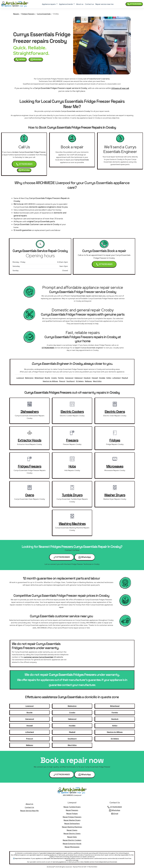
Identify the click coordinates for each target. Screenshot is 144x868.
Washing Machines (72, 524)
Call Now (20, 59)
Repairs (16, 14)
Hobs (72, 466)
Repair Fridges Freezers (72, 817)
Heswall (95, 378)
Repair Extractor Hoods (72, 844)
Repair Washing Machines (72, 827)
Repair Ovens (72, 830)
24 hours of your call (120, 88)
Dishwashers (30, 412)
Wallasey (88, 381)
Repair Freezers (72, 810)
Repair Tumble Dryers (72, 807)
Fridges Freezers (28, 14)
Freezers (72, 440)
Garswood (69, 378)
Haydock (87, 378)
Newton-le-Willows (50, 381)
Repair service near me (104, 4)
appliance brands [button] (66, 4)
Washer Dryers (115, 495)
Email (115, 814)
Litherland (116, 378)
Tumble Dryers (72, 495)
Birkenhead (39, 378)
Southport (71, 381)
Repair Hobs (72, 837)
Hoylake (102, 378)
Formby (61, 378)
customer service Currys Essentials (38, 657)
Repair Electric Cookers (72, 840)
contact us (89, 4)
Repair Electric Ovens (72, 833)
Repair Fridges (72, 814)
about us (80, 4)
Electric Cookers (72, 412)
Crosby (54, 378)
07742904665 (134, 4)
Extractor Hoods (30, 440)
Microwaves (115, 466)
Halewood (78, 378)
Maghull (125, 378)
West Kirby (97, 381)
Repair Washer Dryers (72, 820)
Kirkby (109, 378)
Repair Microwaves (72, 847)
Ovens (30, 495)
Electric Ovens (115, 412)
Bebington (29, 378)
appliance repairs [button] (49, 4)
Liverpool (20, 378)
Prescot (62, 381)
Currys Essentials (44, 14)
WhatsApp (36, 59)
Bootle (47, 378)
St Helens (80, 381)
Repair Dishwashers (72, 823)
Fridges (115, 440)
